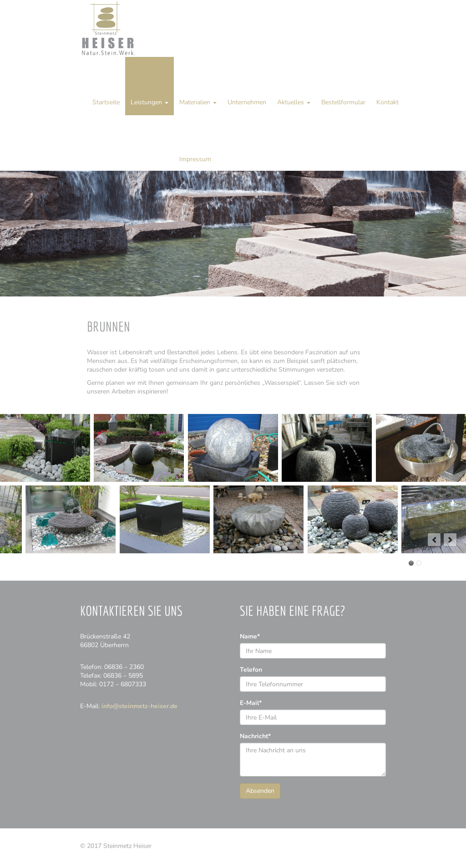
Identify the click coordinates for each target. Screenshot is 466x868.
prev (434, 540)
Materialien (198, 102)
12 (419, 563)
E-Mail (251, 703)
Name (250, 636)
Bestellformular (343, 102)
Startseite (106, 102)
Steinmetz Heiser (108, 28)
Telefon (251, 670)
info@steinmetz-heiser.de (139, 706)
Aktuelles (294, 102)
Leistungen (149, 102)
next (450, 540)
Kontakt (387, 102)
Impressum (195, 159)
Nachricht (255, 736)
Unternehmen (247, 102)
